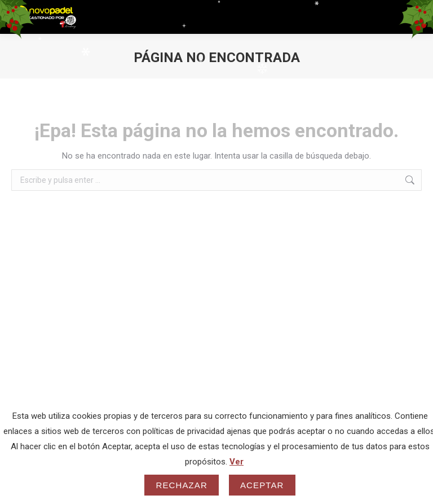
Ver (237, 462)
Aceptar (262, 485)
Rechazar (182, 485)
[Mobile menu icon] (414, 17)
